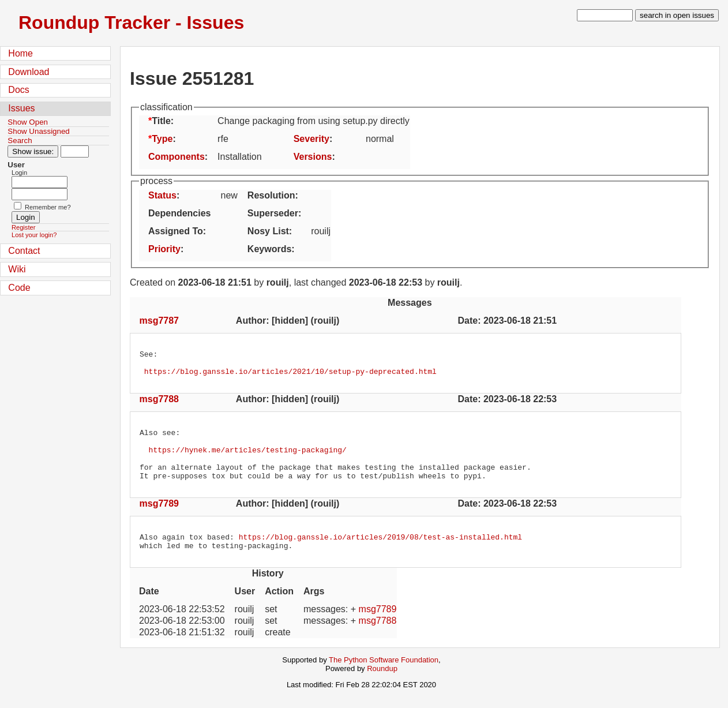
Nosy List (268, 231)
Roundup (382, 688)
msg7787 (160, 321)
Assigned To (176, 231)
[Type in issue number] (75, 151)
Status (162, 195)
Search (20, 141)
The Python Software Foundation (384, 679)
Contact (24, 251)
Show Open (28, 122)
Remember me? (48, 207)
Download (29, 72)
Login (19, 173)
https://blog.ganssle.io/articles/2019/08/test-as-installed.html (380, 554)
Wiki (17, 269)
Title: (163, 121)
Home (20, 53)
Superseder (273, 213)
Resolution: (273, 195)
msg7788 (160, 404)
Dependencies (179, 213)
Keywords (269, 249)
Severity (312, 139)
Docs (18, 90)
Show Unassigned (38, 131)
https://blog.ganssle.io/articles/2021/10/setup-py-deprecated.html (290, 376)
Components (177, 157)
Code (19, 288)
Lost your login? (34, 235)
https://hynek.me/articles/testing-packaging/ (248, 460)
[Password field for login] (40, 194)
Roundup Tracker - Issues (131, 23)
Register (23, 227)
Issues (21, 108)
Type (162, 139)
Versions (313, 157)
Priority (164, 249)
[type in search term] (605, 15)
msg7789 (160, 519)
